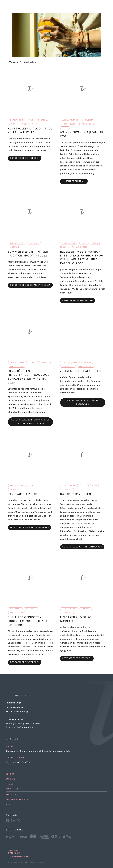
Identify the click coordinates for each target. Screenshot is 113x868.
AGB (8, 805)
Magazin (14, 62)
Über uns (11, 774)
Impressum (13, 851)
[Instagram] (13, 821)
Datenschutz (14, 853)
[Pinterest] (18, 821)
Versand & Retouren (17, 800)
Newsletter (12, 789)
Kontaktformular (16, 757)
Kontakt (10, 746)
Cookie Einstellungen (19, 857)
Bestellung (12, 795)
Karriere (10, 779)
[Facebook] (7, 821)
